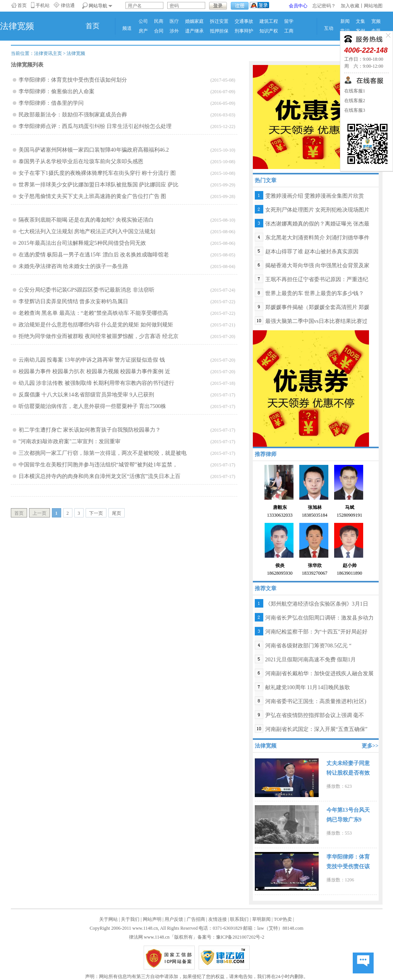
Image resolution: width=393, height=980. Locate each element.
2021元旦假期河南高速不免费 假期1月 (311, 660)
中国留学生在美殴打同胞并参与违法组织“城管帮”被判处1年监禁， (98, 465)
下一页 (96, 513)
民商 (159, 21)
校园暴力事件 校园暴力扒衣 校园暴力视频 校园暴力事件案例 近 (94, 371)
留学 (289, 21)
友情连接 (218, 919)
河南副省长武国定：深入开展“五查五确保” (316, 729)
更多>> (370, 746)
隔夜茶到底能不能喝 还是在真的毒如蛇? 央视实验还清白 (86, 220)
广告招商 (196, 919)
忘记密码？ (324, 6)
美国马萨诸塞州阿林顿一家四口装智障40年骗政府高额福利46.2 (94, 150)
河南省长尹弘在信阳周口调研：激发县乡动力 (319, 618)
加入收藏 (350, 6)
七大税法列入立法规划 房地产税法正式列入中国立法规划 (87, 231)
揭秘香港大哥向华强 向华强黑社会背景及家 (317, 265)
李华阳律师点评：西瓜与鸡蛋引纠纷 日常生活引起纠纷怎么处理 (95, 126)
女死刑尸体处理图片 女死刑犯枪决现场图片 (317, 210)
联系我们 (239, 919)
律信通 (68, 5)
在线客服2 (355, 101)
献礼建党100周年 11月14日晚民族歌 (308, 687)
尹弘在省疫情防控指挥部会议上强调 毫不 (315, 715)
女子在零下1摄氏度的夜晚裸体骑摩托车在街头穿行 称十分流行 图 (97, 173)
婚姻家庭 (194, 21)
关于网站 (108, 919)
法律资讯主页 (48, 53)
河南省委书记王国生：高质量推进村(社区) (316, 701)
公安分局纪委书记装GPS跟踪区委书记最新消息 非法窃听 (87, 290)
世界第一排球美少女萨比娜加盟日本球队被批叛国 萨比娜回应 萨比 (99, 185)
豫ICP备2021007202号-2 (240, 937)
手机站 (43, 5)
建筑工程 (269, 21)
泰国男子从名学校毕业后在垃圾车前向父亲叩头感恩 (81, 161)
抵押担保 (219, 31)
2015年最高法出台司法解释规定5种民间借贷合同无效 (82, 243)
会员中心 (298, 6)
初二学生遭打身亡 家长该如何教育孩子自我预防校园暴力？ (90, 430)
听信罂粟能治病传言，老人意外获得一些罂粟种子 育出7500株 (93, 406)
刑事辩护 (244, 31)
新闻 (345, 21)
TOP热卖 (283, 919)
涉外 (174, 31)
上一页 (39, 513)
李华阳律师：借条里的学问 (51, 103)
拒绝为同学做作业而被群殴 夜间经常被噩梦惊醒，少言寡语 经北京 (99, 336)
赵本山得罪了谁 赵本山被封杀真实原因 (312, 252)
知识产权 (269, 31)
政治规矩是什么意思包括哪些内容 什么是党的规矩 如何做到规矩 (96, 325)
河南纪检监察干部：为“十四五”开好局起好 (316, 632)
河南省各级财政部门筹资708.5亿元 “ (308, 646)
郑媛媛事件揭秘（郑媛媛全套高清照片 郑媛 (317, 307)
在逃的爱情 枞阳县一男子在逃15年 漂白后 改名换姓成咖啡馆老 (94, 255)
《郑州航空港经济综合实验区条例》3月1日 (317, 604)
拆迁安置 (219, 21)
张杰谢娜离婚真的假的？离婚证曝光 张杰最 (317, 224)
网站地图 (373, 6)
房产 (143, 31)
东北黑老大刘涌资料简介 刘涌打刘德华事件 (317, 238)
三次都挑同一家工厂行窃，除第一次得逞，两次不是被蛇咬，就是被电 (103, 453)
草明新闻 (261, 919)
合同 (159, 31)
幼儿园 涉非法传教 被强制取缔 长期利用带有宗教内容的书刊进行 (97, 383)
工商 (289, 31)
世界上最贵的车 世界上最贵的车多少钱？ (315, 293)
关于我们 (130, 919)
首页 (22, 5)
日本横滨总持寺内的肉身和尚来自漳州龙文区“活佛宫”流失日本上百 (100, 476)
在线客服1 (355, 91)
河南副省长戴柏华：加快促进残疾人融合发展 (319, 674)
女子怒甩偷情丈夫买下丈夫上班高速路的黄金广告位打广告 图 (93, 196)
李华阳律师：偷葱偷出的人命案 (57, 91)
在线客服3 (355, 110)
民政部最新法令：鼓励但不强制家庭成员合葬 (73, 115)
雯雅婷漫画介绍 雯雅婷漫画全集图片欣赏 (315, 196)
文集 (360, 21)
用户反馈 (174, 919)
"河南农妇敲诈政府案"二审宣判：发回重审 (70, 441)
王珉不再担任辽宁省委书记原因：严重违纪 (317, 279)
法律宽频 (76, 53)
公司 (143, 21)
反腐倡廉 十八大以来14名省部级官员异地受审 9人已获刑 (86, 395)
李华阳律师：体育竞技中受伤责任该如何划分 (73, 80)
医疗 (174, 21)
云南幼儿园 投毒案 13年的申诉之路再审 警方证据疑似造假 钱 (92, 360)
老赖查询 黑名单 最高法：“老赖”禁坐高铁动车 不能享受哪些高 (94, 313)
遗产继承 (194, 31)
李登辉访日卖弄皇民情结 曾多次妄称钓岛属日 (74, 301)
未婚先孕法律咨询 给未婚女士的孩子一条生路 (74, 266)
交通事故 (244, 21)
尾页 (117, 513)
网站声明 (152, 919)
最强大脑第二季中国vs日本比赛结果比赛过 (316, 321)
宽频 (376, 21)
